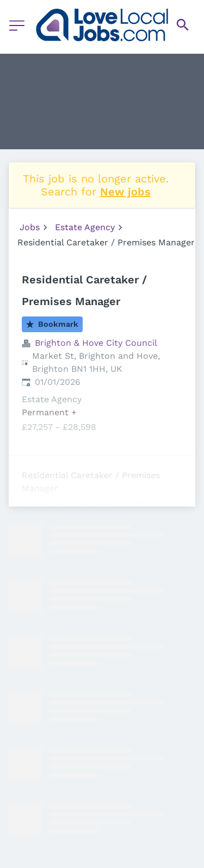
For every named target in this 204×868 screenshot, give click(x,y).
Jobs (30, 227)
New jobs (125, 192)
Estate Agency (85, 227)
